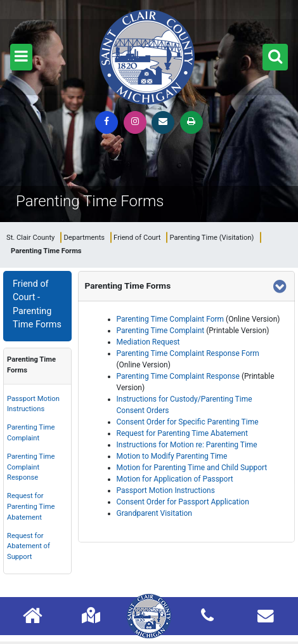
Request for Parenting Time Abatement (31, 507)
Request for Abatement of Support (29, 547)
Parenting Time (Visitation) (211, 238)
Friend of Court (137, 238)
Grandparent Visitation (154, 513)
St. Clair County (30, 238)
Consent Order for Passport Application (183, 502)
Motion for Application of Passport (175, 479)
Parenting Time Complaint (31, 433)
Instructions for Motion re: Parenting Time (187, 445)
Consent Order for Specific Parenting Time (188, 422)
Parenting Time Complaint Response (31, 467)
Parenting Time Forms (31, 365)
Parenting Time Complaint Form (171, 319)
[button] (21, 57)
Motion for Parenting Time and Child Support (192, 468)
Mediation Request (148, 342)
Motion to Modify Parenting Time (172, 456)
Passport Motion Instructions (33, 404)
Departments (84, 238)
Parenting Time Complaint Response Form (188, 353)
